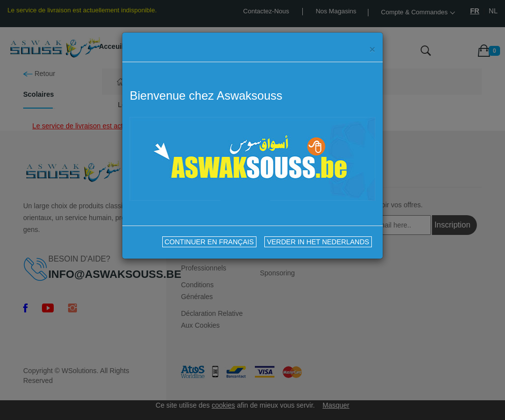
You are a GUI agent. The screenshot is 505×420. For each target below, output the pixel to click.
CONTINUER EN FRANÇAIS (209, 242)
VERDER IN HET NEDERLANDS (318, 242)
